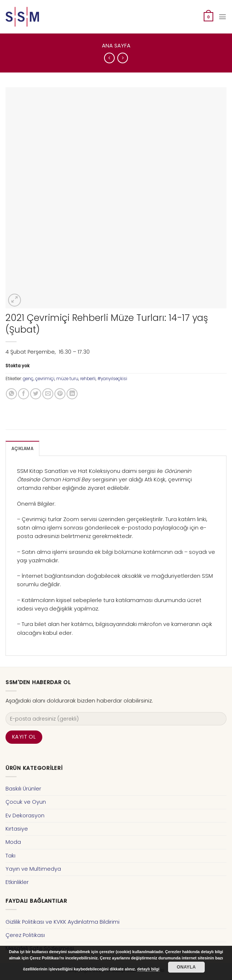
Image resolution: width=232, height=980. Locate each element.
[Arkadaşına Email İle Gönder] (48, 394)
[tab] (22, 448)
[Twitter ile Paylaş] (36, 394)
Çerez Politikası (25, 935)
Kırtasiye (17, 829)
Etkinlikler (17, 882)
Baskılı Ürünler (23, 789)
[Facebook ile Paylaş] (24, 394)
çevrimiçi (45, 379)
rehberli (88, 379)
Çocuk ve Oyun (26, 802)
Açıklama (22, 449)
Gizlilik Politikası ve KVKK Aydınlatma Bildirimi (63, 922)
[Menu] (222, 17)
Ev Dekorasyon (25, 816)
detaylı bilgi (148, 969)
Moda (13, 842)
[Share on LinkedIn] (72, 394)
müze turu (67, 379)
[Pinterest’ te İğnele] (60, 394)
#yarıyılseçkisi (112, 379)
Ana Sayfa (116, 46)
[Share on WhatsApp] (11, 394)
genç (28, 379)
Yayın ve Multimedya (33, 869)
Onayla (186, 967)
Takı (10, 856)
